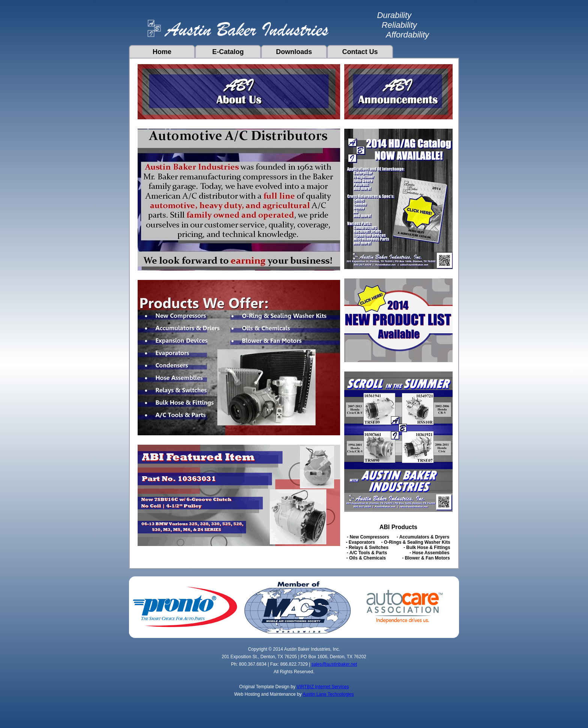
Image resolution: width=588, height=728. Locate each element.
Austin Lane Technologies (328, 694)
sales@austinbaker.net (334, 664)
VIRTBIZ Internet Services (323, 687)
